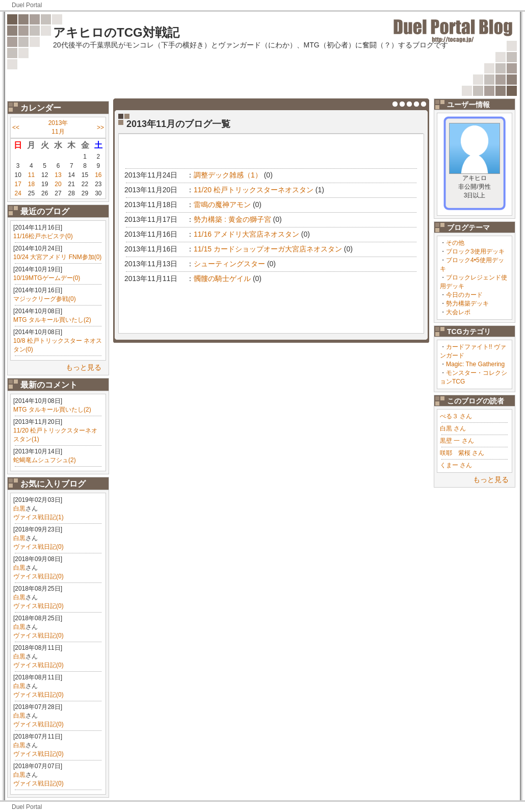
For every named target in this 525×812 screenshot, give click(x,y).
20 (58, 184)
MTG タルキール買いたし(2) (52, 320)
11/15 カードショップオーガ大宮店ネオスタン (268, 249)
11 (31, 175)
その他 (455, 243)
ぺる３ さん (456, 416)
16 (98, 175)
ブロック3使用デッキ (475, 251)
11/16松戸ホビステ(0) (43, 236)
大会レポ (458, 312)
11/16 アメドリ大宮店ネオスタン (246, 234)
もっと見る (84, 367)
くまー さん (456, 465)
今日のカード (464, 295)
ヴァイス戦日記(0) (38, 547)
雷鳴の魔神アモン (222, 205)
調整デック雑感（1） (228, 175)
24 (18, 193)
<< (16, 128)
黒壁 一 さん (457, 441)
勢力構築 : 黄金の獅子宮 (232, 219)
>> (100, 128)
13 (58, 175)
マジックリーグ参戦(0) (45, 299)
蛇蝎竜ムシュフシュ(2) (45, 460)
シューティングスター (229, 264)
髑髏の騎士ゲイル (222, 278)
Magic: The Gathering (475, 364)
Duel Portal (27, 5)
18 (31, 184)
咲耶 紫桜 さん (462, 453)
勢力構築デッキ (467, 303)
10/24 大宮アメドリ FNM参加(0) (57, 257)
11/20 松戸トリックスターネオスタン (254, 190)
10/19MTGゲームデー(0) (47, 278)
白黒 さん (453, 428)
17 (18, 184)
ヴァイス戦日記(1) (38, 517)
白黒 (19, 509)
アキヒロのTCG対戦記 (116, 32)
